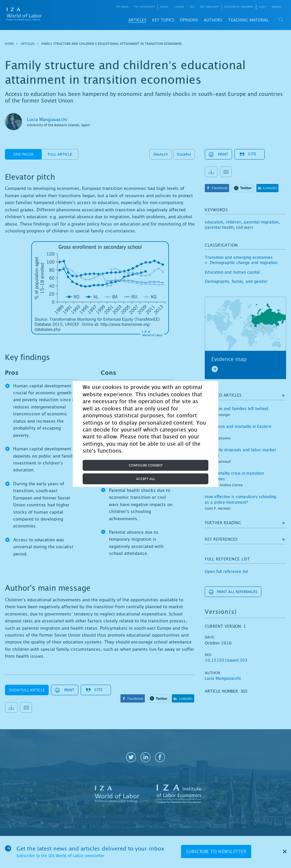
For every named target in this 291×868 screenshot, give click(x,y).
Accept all (145, 479)
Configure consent (146, 465)
